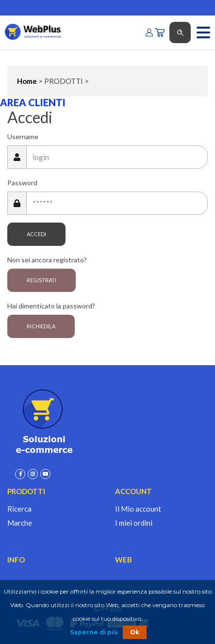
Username (23, 137)
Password (22, 183)
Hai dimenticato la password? (51, 306)
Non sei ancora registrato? (47, 260)
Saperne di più (94, 632)
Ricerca (19, 509)
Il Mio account (138, 509)
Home (27, 81)
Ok (135, 632)
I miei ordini (134, 523)
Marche (20, 523)
